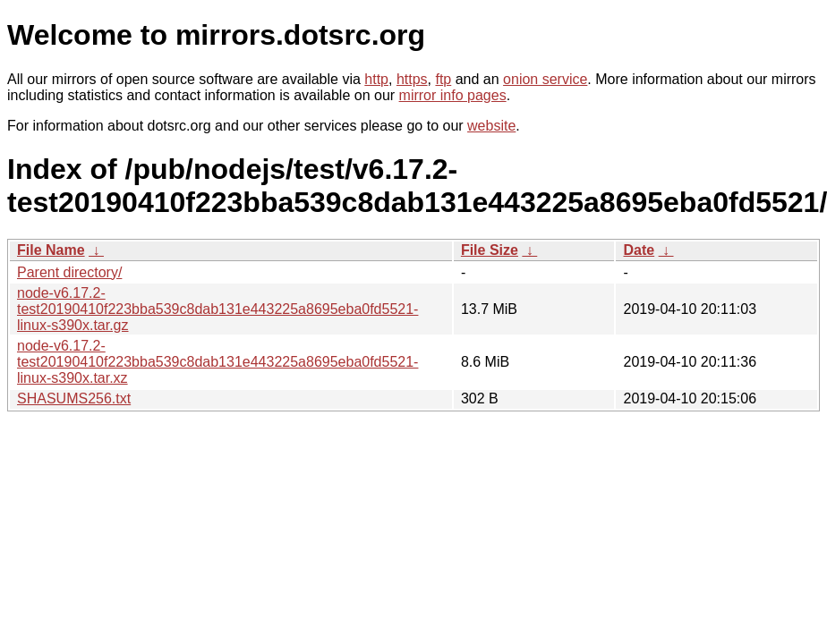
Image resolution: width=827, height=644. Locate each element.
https (412, 79)
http (376, 79)
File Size (490, 250)
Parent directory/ (69, 272)
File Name (51, 250)
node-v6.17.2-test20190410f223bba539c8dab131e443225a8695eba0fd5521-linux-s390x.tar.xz (217, 362)
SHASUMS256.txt (74, 398)
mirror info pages (453, 95)
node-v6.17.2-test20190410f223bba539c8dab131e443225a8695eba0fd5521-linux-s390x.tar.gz (217, 309)
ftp (443, 79)
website (491, 126)
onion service (545, 79)
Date (639, 250)
